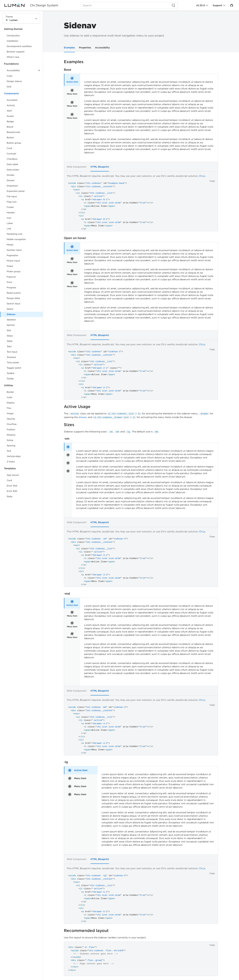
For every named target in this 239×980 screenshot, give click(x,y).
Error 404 (12, 486)
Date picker (13, 170)
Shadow (11, 435)
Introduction (13, 36)
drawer (83, 417)
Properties (85, 48)
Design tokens (14, 81)
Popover (11, 277)
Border (10, 392)
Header (11, 213)
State (10, 496)
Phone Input (13, 261)
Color (10, 76)
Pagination (12, 255)
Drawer (11, 180)
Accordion (12, 100)
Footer (10, 207)
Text (9, 451)
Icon (9, 218)
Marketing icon (15, 234)
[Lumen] (17, 5)
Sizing (10, 440)
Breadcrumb (13, 132)
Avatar (10, 116)
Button (13, 138)
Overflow (12, 424)
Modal (10, 245)
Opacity (11, 419)
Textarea (11, 357)
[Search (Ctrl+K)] (129, 5)
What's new (13, 57)
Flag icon (12, 202)
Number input (14, 250)
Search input (13, 304)
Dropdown (12, 186)
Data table (12, 164)
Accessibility (102, 48)
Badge (10, 121)
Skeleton (11, 320)
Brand (10, 127)
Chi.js (202, 176)
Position (11, 429)
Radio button (14, 293)
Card (9, 148)
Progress (11, 288)
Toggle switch (14, 368)
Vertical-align (14, 456)
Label (10, 223)
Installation (12, 41)
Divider (11, 175)
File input (12, 196)
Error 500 (12, 491)
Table (10, 341)
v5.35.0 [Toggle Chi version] (201, 5)
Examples (69, 48)
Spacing (11, 446)
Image (10, 413)
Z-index (11, 462)
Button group (14, 143)
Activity (11, 105)
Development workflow (19, 46)
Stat (9, 330)
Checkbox (12, 159)
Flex (9, 408)
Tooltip (10, 379)
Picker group (14, 271)
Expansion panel (16, 191)
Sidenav (11, 314)
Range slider (13, 298)
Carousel (11, 154)
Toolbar (11, 373)
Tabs (9, 346)
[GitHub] (232, 5)
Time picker (13, 363)
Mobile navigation (16, 239)
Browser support (16, 52)
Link (13, 229)
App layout (13, 475)
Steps (10, 336)
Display (11, 403)
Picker (10, 266)
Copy (212, 181)
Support (217, 5)
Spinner (11, 325)
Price (9, 282)
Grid (9, 87)
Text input (12, 352)
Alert (9, 111)
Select (10, 309)
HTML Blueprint (100, 167)
